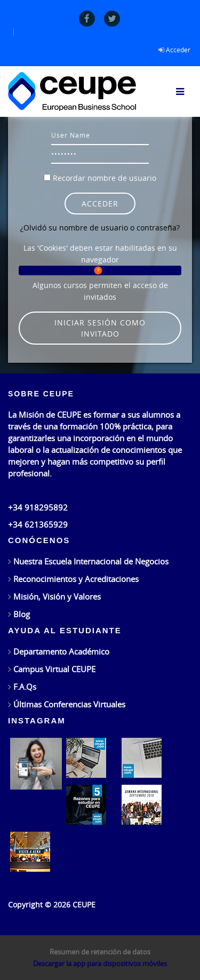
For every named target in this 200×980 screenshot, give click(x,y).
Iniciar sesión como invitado (100, 328)
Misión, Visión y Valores (57, 596)
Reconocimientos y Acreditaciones (76, 579)
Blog (22, 614)
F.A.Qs (25, 687)
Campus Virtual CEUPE (54, 669)
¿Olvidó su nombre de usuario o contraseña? (100, 228)
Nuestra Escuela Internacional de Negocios (91, 561)
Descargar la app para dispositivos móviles (100, 963)
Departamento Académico (61, 651)
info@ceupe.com (39, 490)
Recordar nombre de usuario (105, 178)
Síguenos (22, 882)
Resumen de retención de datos (100, 952)
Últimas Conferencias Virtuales (69, 704)
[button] (100, 270)
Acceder (178, 50)
